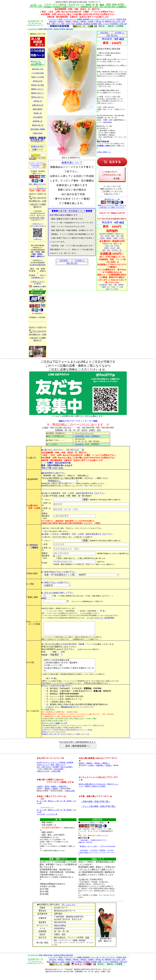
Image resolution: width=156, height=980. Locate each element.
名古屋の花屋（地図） (38, 218)
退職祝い (56, 795)
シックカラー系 (52, 821)
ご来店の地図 (56, 777)
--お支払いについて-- (38, 282)
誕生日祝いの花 (38, 69)
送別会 (47, 793)
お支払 (68, 24)
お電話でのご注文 (43, 777)
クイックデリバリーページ (84, 433)
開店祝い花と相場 (38, 85)
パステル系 (41, 821)
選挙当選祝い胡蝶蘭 (38, 129)
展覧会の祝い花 (38, 125)
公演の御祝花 (38, 117)
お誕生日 (40, 793)
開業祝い (69, 21)
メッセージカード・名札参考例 (100, 618)
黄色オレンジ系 (53, 807)
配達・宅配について (58, 771)
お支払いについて (43, 771)
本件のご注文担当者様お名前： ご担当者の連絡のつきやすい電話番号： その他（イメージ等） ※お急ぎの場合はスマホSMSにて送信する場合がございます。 (70, 670)
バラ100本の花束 (38, 73)
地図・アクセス (104, 24)
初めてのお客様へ (67, 773)
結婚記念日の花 (38, 105)
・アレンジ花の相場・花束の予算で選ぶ (98, 813)
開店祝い (61, 21)
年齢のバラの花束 (38, 77)
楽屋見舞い (100, 772)
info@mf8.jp (107, 122)
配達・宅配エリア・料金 (56, 24)
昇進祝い (109, 772)
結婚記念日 (63, 793)
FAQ (73, 24)
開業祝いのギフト (38, 89)
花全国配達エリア (38, 278)
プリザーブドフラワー (107, 19)
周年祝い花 (100, 21)
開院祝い (84, 21)
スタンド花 (94, 19)
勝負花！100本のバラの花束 (95, 793)
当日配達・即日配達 (83, 24)
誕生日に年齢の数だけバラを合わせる (92, 790)
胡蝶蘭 (79, 19)
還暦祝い (48, 795)
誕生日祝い (53, 21)
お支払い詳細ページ (104, 152)
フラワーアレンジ (70, 19)
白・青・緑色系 (66, 807)
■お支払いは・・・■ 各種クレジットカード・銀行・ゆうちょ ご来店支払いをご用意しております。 (112, 203)
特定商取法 (114, 24)
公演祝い (91, 772)
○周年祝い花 (38, 101)
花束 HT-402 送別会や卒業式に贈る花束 (58, 29)
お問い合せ (123, 24)
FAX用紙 (94, 24)
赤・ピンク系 (41, 807)
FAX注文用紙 (59, 775)
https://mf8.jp (60, 932)
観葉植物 (86, 19)
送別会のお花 (38, 81)
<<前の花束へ (64, 260)
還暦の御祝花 (38, 109)
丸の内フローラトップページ (47, 769)
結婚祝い (92, 21)
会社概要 (56, 773)
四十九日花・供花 (119, 21)
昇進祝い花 (38, 113)
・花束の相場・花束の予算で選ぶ (95, 808)
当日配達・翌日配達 (66, 769)
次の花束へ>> (80, 260)
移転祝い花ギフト (38, 97)
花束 (60, 19)
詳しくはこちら (69, 911)
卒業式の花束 (121, 19)
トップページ (53, 19)
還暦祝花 (108, 21)
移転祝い (76, 21)
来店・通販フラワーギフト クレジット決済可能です (38, 186)
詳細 (87, 944)
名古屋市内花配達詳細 (38, 265)
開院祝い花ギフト (38, 93)
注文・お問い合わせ (44, 773)
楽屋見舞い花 (38, 121)
